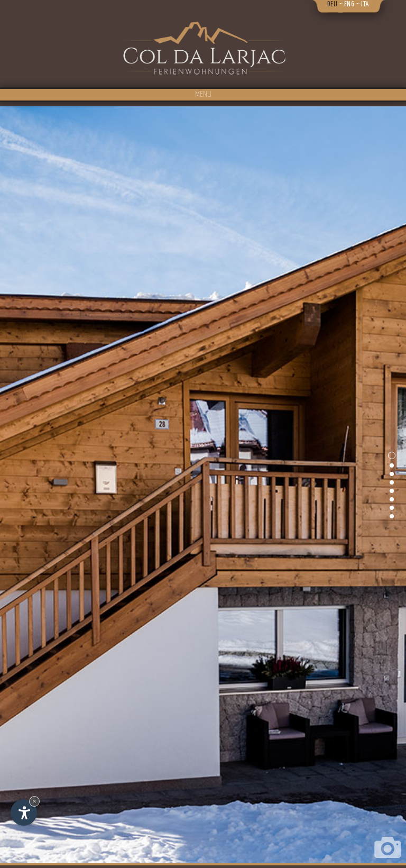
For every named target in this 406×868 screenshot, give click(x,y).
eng (349, 4)
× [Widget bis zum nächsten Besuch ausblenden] (34, 801)
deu (333, 4)
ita (365, 4)
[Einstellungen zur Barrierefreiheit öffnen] (24, 812)
